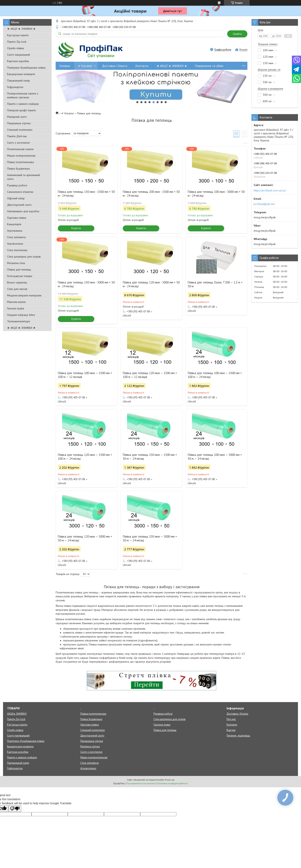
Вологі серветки (17, 282)
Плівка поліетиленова (20, 162)
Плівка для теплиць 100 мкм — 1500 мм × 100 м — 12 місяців (85, 375)
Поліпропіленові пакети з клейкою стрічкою (23, 95)
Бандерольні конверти (21, 74)
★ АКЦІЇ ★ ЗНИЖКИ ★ (21, 29)
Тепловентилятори (19, 321)
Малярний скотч (17, 117)
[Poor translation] (15, 809)
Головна (65, 66)
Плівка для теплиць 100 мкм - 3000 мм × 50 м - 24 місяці (216, 194)
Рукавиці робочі (17, 185)
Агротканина (15, 231)
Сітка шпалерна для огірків (24, 257)
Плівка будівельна (18, 169)
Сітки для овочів (17, 289)
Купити (76, 228)
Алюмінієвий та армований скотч (23, 177)
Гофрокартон (15, 87)
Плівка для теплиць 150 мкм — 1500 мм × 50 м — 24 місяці (150, 457)
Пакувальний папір (19, 81)
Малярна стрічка (90, 747)
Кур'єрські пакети (18, 35)
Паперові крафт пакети (21, 110)
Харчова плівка (17, 218)
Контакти (142, 66)
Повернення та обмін (209, 66)
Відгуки (231, 730)
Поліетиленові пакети (20, 149)
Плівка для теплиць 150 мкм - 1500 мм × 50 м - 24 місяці (86, 194)
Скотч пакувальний (19, 55)
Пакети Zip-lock (17, 42)
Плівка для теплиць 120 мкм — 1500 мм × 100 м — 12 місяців (150, 375)
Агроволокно (15, 244)
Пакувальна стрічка (19, 123)
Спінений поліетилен (20, 130)
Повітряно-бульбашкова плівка (26, 68)
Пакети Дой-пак (17, 136)
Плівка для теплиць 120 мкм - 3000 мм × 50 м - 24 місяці (151, 284)
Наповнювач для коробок (23, 211)
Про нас (231, 719)
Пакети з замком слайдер (23, 104)
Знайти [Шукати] (237, 34)
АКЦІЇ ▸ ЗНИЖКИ (17, 714)
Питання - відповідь (238, 736)
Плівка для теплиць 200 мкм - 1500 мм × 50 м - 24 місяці (151, 194)
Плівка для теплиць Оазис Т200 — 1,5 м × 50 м (215, 284)
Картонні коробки (18, 61)
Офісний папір (16, 198)
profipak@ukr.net (264, 204)
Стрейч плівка (15, 48)
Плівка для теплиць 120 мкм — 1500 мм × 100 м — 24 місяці (85, 457)
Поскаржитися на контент (141, 783)
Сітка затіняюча (16, 237)
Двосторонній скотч (19, 205)
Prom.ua (170, 780)
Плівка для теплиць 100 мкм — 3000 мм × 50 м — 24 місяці (215, 457)
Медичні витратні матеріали (24, 295)
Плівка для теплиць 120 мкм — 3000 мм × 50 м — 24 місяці (85, 538)
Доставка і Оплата (115, 66)
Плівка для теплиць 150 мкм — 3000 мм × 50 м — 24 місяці (150, 538)
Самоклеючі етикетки (20, 192)
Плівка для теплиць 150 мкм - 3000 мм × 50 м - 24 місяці (86, 284)
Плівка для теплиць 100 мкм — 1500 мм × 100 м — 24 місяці (215, 375)
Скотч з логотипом (18, 143)
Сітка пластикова (17, 250)
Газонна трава (16, 308)
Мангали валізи (16, 302)
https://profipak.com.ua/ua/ (270, 190)
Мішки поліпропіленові (21, 156)
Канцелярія (14, 224)
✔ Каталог (85, 66)
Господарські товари (20, 276)
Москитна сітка (16, 263)
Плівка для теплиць (19, 270)
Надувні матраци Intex (21, 315)
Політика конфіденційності (173, 783)
